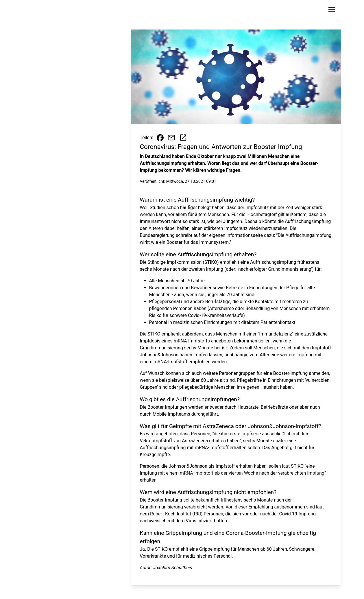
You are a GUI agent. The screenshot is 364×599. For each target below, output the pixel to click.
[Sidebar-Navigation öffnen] (332, 10)
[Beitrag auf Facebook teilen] (160, 138)
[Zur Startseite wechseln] (42, 10)
